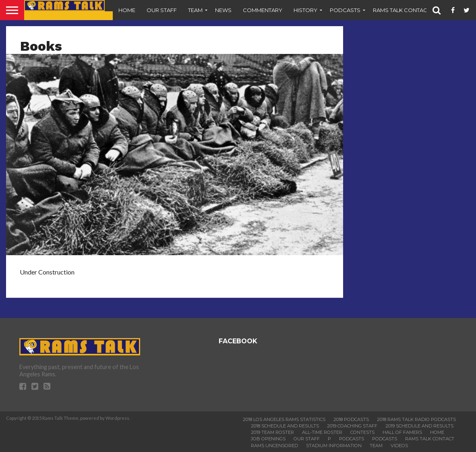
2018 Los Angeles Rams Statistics (284, 419)
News (223, 10)
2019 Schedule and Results (419, 426)
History (305, 10)
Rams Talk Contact (401, 10)
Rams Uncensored (274, 446)
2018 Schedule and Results (285, 426)
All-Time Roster (322, 432)
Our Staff (162, 10)
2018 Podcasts (351, 419)
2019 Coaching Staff (352, 426)
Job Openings (268, 439)
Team (195, 10)
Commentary (263, 10)
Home (127, 10)
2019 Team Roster (272, 432)
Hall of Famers (402, 432)
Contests (362, 432)
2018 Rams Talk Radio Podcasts (416, 419)
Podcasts (345, 10)
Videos (399, 446)
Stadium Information (334, 446)
